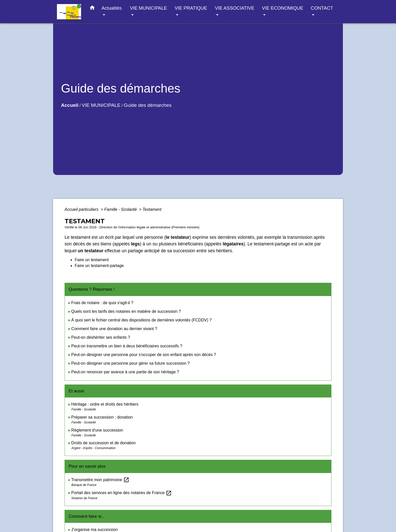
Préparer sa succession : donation (102, 417)
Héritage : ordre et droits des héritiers (105, 404)
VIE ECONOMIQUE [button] (283, 8)
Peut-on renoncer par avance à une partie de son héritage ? (125, 372)
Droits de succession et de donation (103, 443)
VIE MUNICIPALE (101, 105)
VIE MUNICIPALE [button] (148, 8)
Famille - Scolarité (121, 209)
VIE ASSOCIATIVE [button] (235, 8)
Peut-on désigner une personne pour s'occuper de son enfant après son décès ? (144, 355)
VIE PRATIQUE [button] (191, 8)
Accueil (70, 105)
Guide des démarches (148, 105)
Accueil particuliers (82, 209)
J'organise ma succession (94, 530)
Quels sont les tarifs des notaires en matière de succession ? (126, 311)
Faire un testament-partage (99, 266)
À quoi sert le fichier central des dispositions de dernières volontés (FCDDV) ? (141, 320)
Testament (152, 209)
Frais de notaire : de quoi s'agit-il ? (102, 303)
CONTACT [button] (322, 8)
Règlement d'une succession (97, 430)
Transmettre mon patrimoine (100, 480)
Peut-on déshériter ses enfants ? (101, 337)
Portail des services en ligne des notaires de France (121, 493)
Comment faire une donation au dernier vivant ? (114, 329)
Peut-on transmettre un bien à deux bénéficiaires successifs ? (127, 346)
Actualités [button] (112, 8)
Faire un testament (92, 260)
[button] (92, 9)
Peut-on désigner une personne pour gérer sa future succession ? (130, 363)
